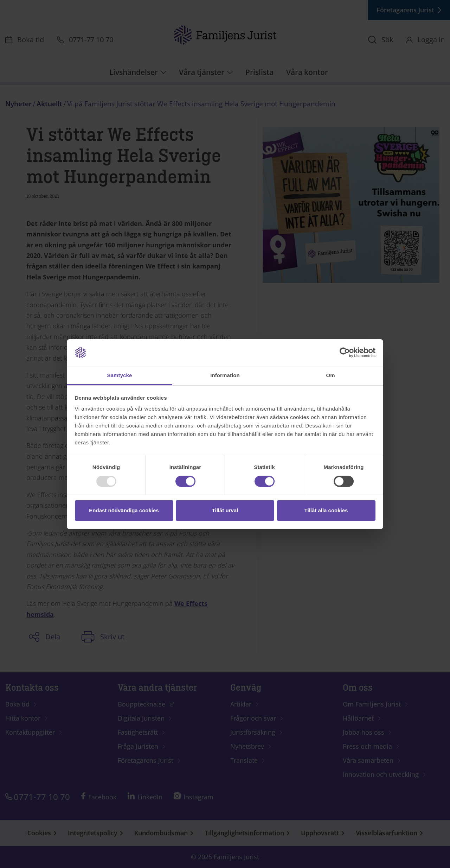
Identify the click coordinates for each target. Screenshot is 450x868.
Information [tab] (225, 375)
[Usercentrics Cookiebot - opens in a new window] (345, 353)
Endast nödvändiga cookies (124, 510)
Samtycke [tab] (120, 375)
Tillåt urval (225, 510)
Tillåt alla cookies (326, 510)
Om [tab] (330, 375)
